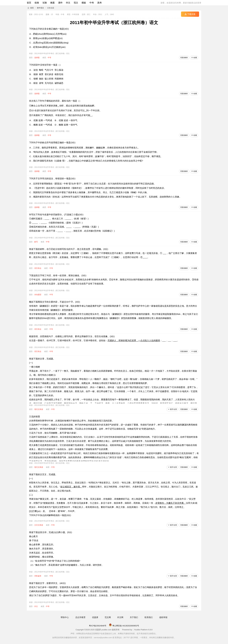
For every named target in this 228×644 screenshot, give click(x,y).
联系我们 (149, 617)
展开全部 (172, 409)
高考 (99, 3)
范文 (76, 3)
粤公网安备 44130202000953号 (124, 626)
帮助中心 (65, 617)
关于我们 (134, 617)
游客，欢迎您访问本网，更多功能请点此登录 (181, 3)
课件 (60, 3)
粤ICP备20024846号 (98, 626)
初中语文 (40, 8)
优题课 (95, 617)
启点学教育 (80, 617)
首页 (29, 3)
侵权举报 (163, 617)
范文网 (108, 617)
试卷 (45, 3)
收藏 (194, 58)
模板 (84, 3)
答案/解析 (184, 58)
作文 (68, 3)
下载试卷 (190, 14)
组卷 (37, 3)
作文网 (120, 617)
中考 (92, 3)
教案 (52, 3)
